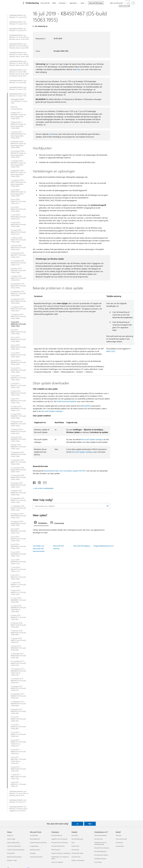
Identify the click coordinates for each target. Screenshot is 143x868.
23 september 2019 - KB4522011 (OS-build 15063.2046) (18, 293)
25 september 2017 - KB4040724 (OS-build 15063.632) (18, 696)
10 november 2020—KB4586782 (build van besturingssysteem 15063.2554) (18, 154)
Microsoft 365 (45, 3)
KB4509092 (86, 406)
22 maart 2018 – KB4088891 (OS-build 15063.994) (18, 600)
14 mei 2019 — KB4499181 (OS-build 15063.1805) (18, 378)
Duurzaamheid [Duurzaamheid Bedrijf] (120, 846)
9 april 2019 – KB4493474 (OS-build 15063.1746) (18, 401)
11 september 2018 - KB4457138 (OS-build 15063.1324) (18, 508)
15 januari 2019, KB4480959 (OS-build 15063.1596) (18, 439)
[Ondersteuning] (32, 3)
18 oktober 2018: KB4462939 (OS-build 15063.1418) (18, 485)
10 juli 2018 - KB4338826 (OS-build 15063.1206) (18, 546)
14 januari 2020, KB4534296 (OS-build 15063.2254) (18, 247)
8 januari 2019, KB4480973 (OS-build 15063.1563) (18, 447)
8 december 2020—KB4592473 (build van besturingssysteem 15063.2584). (18, 145)
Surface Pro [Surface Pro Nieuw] (10, 835)
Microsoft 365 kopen (96, 3)
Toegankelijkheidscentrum (103, 546)
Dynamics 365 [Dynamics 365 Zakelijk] (75, 846)
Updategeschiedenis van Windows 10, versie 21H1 (18, 30)
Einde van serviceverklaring (16, 108)
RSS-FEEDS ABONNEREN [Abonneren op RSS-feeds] (44, 488)
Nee (90, 824)
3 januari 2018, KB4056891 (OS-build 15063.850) (18, 648)
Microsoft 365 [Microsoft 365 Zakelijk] (75, 850)
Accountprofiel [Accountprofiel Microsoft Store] (34, 835)
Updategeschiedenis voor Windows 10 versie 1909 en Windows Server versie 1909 (19, 55)
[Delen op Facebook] (34, 482)
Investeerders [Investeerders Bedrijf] (119, 843)
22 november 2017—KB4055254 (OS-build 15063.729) (18, 663)
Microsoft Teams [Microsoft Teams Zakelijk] (76, 857)
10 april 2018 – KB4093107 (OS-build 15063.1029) (18, 592)
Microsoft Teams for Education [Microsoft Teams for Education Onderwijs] (60, 843)
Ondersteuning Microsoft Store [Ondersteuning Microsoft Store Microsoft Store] (38, 843)
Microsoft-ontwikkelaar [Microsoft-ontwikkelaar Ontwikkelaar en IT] (101, 835)
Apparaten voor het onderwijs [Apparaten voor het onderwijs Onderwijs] (59, 839)
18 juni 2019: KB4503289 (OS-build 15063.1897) (18, 347)
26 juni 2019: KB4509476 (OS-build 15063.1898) (18, 339)
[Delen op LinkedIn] (38, 482)
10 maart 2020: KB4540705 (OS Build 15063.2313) (18, 232)
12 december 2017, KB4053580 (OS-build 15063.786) (18, 656)
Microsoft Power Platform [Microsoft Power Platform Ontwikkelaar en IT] (101, 855)
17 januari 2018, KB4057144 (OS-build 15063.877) (18, 640)
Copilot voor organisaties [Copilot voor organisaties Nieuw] (14, 846)
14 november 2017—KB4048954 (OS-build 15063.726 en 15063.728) (18, 672)
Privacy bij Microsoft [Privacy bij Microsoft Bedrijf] (121, 839)
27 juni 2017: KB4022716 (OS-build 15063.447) (18, 734)
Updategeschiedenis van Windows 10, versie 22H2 (18, 16)
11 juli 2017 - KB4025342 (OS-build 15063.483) (18, 727)
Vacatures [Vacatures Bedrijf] (118, 835)
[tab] (41, 523)
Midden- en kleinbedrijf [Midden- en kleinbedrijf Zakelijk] (78, 860)
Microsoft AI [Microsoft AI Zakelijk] (75, 835)
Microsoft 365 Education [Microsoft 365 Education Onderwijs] (58, 846)
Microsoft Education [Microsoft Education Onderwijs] (57, 835)
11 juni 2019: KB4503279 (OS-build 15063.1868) (18, 355)
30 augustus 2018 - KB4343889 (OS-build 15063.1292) (18, 516)
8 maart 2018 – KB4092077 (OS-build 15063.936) (18, 617)
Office (54, 3)
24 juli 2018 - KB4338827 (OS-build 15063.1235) (18, 531)
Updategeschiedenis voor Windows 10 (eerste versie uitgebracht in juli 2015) (18, 809)
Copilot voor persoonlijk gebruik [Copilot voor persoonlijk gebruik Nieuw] (16, 850)
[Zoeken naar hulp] (128, 3)
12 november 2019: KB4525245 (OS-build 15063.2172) (18, 263)
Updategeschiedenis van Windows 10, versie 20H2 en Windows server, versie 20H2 (19, 37)
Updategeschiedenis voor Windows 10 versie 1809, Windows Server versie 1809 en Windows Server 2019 (19, 73)
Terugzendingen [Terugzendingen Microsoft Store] (34, 846)
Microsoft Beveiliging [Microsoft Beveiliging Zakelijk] (77, 839)
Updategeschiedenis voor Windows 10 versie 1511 (18, 801)
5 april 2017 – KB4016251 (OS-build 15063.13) (18, 784)
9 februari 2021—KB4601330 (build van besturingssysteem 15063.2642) (18, 125)
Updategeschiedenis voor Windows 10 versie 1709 (18, 88)
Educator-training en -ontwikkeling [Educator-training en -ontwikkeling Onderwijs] (61, 853)
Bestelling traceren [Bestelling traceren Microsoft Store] (35, 850)
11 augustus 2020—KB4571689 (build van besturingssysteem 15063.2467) (18, 183)
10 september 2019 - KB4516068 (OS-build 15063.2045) (18, 301)
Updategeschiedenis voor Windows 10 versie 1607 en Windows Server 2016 (19, 793)
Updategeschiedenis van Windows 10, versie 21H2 (18, 23)
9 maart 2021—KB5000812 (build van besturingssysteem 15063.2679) (18, 116)
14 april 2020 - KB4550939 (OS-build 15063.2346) (18, 225)
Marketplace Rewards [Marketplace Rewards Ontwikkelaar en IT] (100, 859)
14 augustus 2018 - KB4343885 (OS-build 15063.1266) (18, 523)
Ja (77, 824)
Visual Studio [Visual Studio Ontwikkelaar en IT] (98, 862)
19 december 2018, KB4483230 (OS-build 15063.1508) (18, 454)
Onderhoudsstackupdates (67, 401)
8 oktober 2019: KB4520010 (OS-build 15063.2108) (18, 270)
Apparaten (73, 3)
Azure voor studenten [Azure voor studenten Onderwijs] (57, 862)
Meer (83, 3)
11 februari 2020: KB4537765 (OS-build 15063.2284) (18, 240)
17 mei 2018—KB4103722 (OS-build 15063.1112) (18, 569)
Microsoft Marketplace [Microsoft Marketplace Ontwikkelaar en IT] (100, 851)
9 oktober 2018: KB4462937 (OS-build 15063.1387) (18, 493)
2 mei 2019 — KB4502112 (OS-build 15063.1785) (18, 385)
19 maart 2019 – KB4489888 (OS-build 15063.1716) (18, 408)
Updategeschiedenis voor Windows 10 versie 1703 (18, 95)
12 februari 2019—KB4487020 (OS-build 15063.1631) (18, 431)
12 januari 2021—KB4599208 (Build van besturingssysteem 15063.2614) (18, 135)
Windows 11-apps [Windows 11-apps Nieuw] (12, 860)
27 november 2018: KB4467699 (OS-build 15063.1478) (18, 470)
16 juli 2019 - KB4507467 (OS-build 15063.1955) (18, 324)
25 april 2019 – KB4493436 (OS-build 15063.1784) (18, 393)
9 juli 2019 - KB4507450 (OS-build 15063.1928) (18, 332)
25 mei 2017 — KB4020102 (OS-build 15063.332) (18, 752)
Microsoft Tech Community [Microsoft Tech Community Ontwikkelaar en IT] (102, 848)
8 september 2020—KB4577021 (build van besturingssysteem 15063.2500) (18, 174)
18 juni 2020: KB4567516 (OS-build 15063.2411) (18, 201)
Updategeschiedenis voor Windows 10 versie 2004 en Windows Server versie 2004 (19, 46)
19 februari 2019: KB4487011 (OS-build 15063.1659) (18, 424)
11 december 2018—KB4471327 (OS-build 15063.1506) (18, 462)
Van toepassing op (41, 26)
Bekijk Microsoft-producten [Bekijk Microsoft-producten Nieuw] (14, 857)
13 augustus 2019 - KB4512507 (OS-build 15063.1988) (18, 316)
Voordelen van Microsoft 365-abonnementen (39, 548)
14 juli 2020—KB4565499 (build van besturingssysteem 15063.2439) (18, 193)
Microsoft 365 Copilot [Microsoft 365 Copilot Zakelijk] (77, 853)
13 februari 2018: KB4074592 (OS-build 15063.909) (18, 633)
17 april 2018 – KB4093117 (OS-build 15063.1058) (18, 585)
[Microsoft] (15, 3)
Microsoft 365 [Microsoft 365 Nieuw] (11, 853)
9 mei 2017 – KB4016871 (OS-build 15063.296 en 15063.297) (18, 760)
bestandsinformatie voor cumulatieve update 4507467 (65, 471)
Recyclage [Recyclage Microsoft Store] (33, 853)
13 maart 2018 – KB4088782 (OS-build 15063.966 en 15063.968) (18, 609)
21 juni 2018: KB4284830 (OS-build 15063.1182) (18, 554)
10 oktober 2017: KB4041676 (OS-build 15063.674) (18, 688)
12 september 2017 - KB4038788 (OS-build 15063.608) (18, 704)
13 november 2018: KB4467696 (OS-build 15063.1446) (18, 477)
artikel (51, 134)
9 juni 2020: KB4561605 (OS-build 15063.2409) (18, 209)
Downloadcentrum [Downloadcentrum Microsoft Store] (35, 839)
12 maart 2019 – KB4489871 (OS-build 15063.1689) (18, 416)
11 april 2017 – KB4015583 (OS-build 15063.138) (18, 777)
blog (78, 69)
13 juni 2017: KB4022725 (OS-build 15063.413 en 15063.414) (18, 743)
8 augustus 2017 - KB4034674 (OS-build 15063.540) (18, 711)
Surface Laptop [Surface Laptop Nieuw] (11, 839)
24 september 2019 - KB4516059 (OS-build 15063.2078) (18, 286)
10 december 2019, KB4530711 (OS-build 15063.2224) (18, 255)
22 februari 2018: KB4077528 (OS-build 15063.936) (18, 625)
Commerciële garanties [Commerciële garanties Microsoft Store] (36, 857)
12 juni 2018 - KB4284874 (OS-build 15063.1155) (18, 562)
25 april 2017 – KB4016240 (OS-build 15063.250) (18, 769)
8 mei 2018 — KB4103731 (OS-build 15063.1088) (18, 577)
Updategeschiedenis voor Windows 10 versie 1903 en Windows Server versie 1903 (19, 63)
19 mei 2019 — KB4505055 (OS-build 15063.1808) (18, 370)
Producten (62, 3)
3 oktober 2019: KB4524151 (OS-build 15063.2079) (18, 278)
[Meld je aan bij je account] (133, 3)
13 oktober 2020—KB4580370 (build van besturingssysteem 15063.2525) (18, 164)
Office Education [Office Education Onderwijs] (56, 850)
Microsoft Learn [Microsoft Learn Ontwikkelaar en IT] (99, 839)
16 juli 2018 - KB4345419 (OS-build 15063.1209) (18, 539)
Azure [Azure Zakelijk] (73, 843)
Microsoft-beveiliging (81, 546)
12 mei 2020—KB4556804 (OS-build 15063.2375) (18, 217)
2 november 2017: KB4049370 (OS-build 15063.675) (18, 681)
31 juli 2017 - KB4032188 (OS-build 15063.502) (18, 719)
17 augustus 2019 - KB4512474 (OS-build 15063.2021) (18, 309)
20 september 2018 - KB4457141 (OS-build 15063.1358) (18, 500)
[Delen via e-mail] (44, 482)
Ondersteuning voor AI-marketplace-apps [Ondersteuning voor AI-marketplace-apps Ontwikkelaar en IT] (101, 843)
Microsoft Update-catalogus (52, 411)
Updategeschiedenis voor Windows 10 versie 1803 (18, 82)
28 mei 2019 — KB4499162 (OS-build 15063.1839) (18, 362)
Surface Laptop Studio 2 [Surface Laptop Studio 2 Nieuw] (14, 843)
